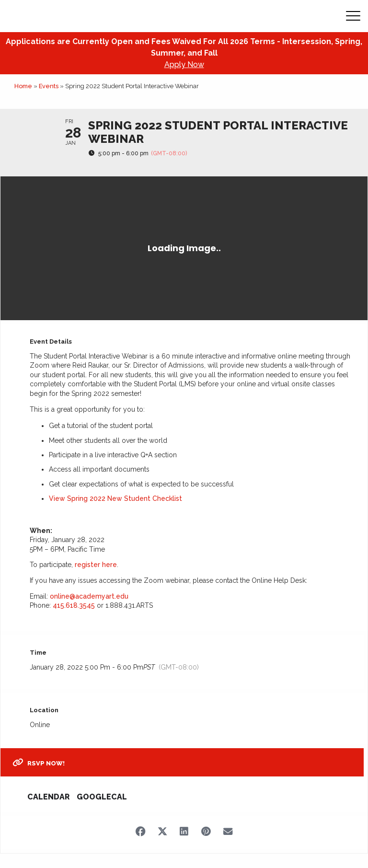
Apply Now (184, 64)
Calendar (48, 797)
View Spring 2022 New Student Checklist (115, 498)
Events (49, 86)
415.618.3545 (74, 605)
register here (96, 565)
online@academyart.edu (89, 596)
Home (23, 86)
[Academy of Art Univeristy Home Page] (68, 16)
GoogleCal (102, 797)
